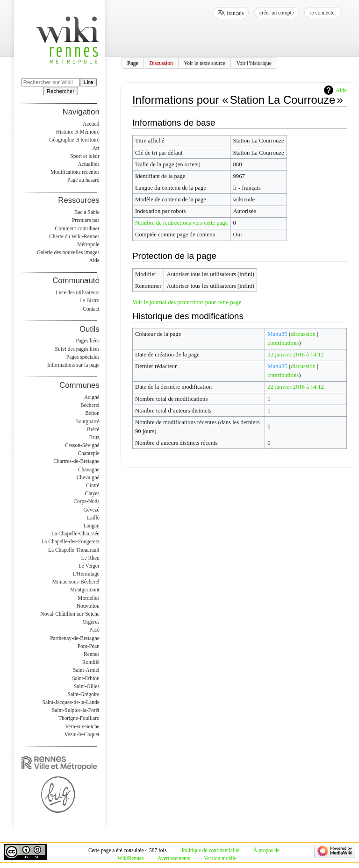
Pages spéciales (83, 357)
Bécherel (90, 405)
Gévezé (91, 510)
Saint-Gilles (87, 686)
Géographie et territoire (74, 140)
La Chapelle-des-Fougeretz (70, 541)
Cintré (93, 485)
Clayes (92, 493)
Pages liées (88, 341)
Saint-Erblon (86, 678)
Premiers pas (86, 220)
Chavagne (89, 470)
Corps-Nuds (86, 501)
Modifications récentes (75, 172)
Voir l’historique (254, 63)
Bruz (94, 437)
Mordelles (88, 598)
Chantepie (88, 453)
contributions (283, 343)
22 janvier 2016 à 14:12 (296, 355)
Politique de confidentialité (211, 850)
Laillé (93, 518)
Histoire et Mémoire (78, 132)
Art (96, 148)
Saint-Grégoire (84, 694)
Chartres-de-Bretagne (76, 461)
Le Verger (89, 566)
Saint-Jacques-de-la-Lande (71, 702)
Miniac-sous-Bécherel (76, 582)
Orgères (91, 622)
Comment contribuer (77, 228)
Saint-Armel (86, 670)
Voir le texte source (205, 63)
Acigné (92, 397)
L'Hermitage (86, 574)
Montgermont (85, 590)
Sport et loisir (85, 156)
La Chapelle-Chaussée (75, 534)
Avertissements (174, 858)
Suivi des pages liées (77, 349)
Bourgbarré (87, 421)
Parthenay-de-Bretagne (75, 638)
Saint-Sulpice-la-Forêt (76, 710)
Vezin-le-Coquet (82, 734)
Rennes (92, 654)
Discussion (161, 63)
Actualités (88, 164)
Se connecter (323, 13)
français (235, 13)
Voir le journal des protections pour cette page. (188, 302)
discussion (303, 334)
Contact (91, 309)
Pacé (94, 630)
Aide (341, 90)
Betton (92, 413)
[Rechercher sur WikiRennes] (51, 82)
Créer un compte (277, 13)
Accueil (91, 124)
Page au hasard (83, 180)
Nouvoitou (88, 606)
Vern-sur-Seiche (82, 726)
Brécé (93, 429)
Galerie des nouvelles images (68, 252)
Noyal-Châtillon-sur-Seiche (70, 614)
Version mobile (220, 858)
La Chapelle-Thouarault (74, 550)
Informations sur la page (73, 365)
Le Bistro (90, 300)
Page (133, 63)
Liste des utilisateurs (78, 292)
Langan (91, 526)
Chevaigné (88, 477)
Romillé (91, 662)
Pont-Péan (89, 646)
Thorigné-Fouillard (79, 718)
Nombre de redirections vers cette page (181, 223)
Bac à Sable (87, 212)
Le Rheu (90, 558)
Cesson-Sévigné (82, 445)
